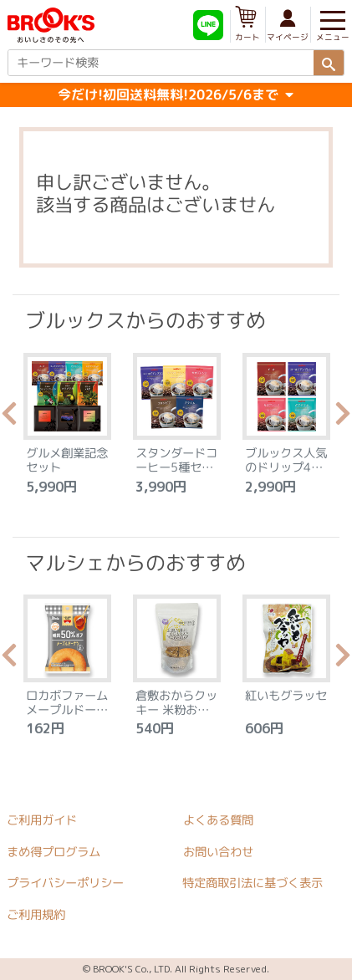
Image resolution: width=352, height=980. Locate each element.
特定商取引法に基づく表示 (253, 884)
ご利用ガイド (42, 820)
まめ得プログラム (54, 852)
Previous (9, 418)
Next (343, 418)
